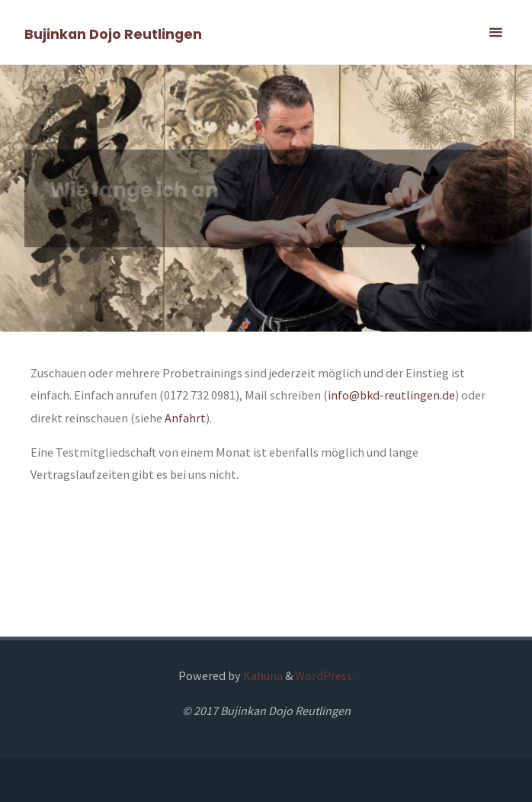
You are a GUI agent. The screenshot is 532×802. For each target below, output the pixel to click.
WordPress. (325, 675)
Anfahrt (185, 418)
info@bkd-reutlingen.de (391, 395)
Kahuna (262, 675)
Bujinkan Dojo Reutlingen (113, 33)
